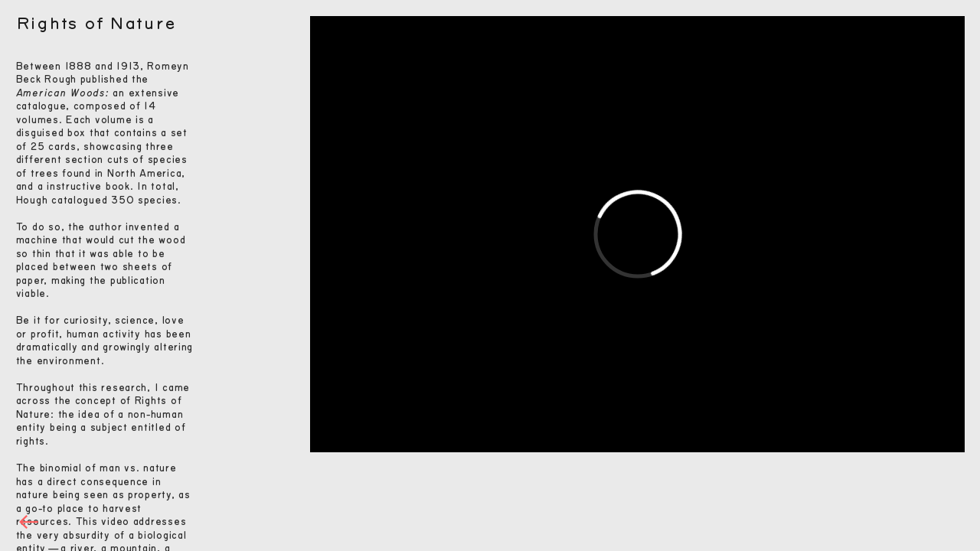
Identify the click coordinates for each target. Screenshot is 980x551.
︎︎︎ (29, 523)
